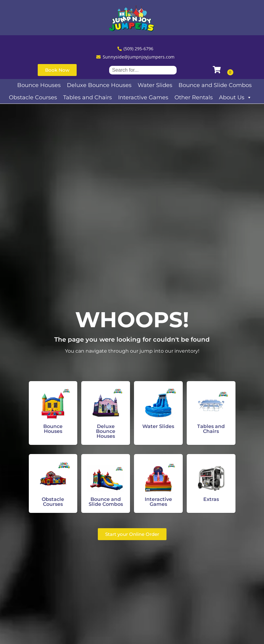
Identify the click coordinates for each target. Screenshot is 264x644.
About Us (235, 97)
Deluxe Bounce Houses (99, 85)
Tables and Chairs (88, 97)
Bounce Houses (39, 85)
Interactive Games (143, 97)
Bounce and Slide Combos (215, 85)
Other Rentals (194, 97)
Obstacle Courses (33, 97)
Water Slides (155, 85)
